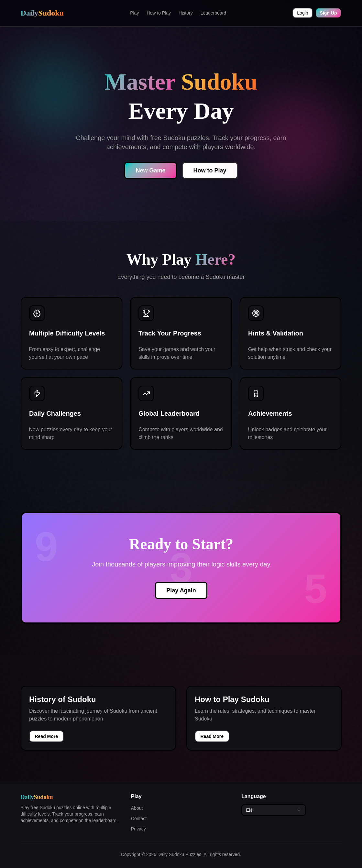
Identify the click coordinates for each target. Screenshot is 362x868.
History (186, 13)
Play (134, 13)
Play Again (181, 590)
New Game (150, 170)
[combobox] (274, 810)
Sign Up (329, 13)
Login (302, 13)
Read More (47, 736)
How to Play (159, 13)
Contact (139, 819)
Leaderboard (213, 13)
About (137, 808)
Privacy (138, 829)
